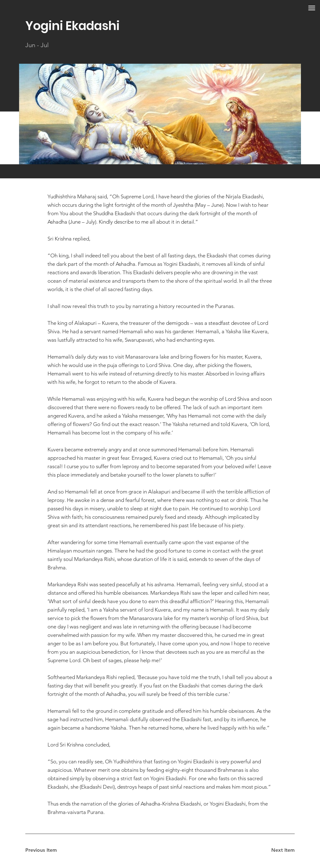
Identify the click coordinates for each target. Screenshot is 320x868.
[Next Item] (272, 850)
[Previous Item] (47, 850)
